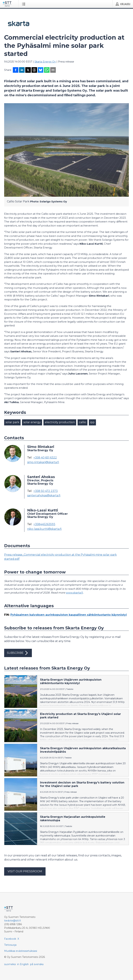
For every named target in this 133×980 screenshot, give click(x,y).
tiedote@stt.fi (13, 921)
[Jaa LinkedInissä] (22, 70)
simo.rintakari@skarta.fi (43, 462)
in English (23, 964)
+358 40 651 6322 (45, 458)
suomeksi (10, 964)
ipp (92, 422)
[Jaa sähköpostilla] (53, 70)
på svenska (37, 964)
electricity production (60, 422)
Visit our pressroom (25, 871)
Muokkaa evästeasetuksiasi (21, 951)
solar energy (32, 422)
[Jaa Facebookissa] (16, 70)
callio (83, 422)
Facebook (10, 939)
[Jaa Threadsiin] (34, 70)
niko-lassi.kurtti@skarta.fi (44, 529)
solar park (12, 422)
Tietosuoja (10, 945)
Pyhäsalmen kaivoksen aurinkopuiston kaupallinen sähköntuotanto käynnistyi (69, 615)
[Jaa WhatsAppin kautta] (47, 70)
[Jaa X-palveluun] (28, 70)
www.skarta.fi (74, 593)
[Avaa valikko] (24, 4)
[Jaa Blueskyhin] (41, 70)
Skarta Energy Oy (45, 62)
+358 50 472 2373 (46, 491)
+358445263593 (44, 524)
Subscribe (18, 653)
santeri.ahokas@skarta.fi (44, 496)
